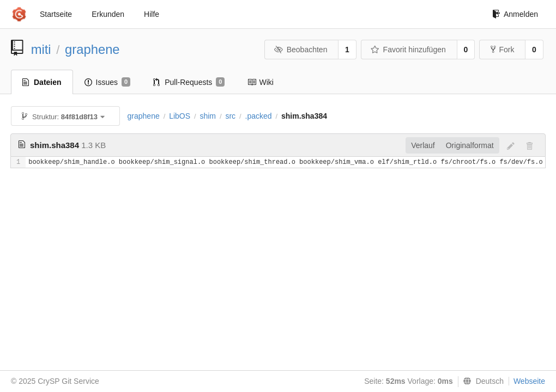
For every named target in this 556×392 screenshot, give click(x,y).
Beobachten (301, 50)
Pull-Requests (189, 82)
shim (208, 116)
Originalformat (470, 145)
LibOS (180, 116)
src (230, 116)
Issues (108, 82)
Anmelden (515, 14)
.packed (259, 116)
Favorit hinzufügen (408, 50)
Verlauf (423, 145)
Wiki (260, 82)
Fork (502, 50)
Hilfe (152, 14)
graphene (92, 49)
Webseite (529, 381)
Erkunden (108, 14)
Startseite (56, 14)
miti (41, 49)
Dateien (42, 82)
